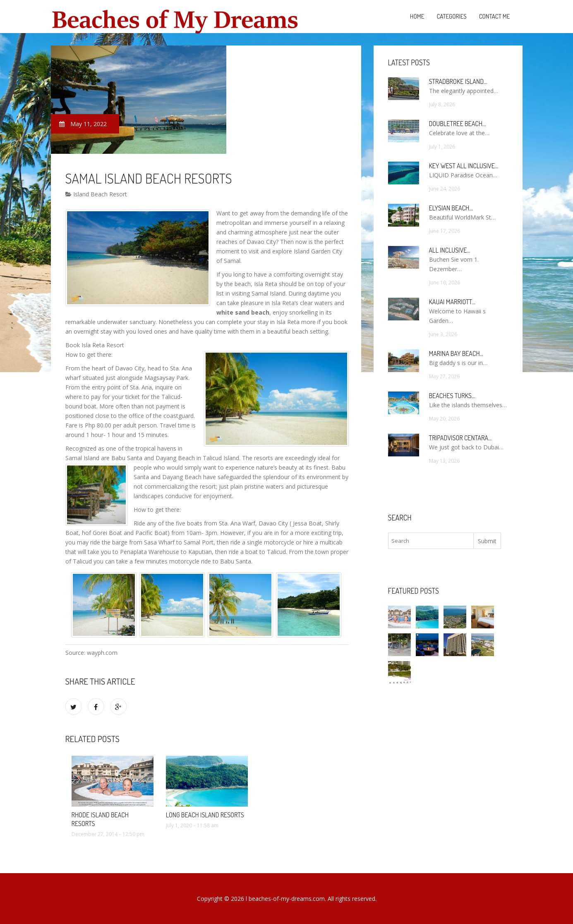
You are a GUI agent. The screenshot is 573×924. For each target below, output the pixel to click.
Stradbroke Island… (458, 81)
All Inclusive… (450, 250)
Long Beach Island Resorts (205, 815)
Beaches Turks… (452, 396)
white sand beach (243, 312)
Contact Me (495, 16)
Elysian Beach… (451, 208)
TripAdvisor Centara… (460, 438)
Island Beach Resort (96, 194)
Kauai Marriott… (452, 302)
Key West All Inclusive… (464, 166)
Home (417, 16)
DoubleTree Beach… (458, 124)
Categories (451, 16)
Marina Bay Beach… (456, 353)
